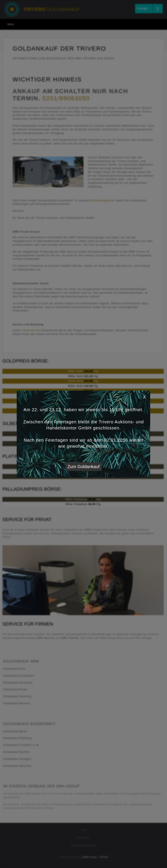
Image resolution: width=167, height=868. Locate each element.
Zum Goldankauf (83, 467)
